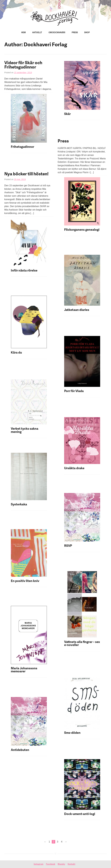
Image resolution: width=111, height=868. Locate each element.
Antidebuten (20, 750)
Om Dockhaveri (57, 33)
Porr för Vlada (74, 391)
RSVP (68, 546)
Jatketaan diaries (77, 310)
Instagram (39, 864)
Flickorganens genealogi (82, 230)
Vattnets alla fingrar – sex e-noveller (82, 644)
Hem (23, 33)
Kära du (16, 353)
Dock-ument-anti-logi (80, 814)
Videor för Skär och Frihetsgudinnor (23, 65)
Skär (67, 114)
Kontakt (71, 864)
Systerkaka (19, 505)
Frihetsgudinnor (22, 147)
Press (75, 33)
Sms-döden (72, 733)
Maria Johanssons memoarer (24, 670)
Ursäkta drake (74, 468)
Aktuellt (37, 33)
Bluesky (61, 864)
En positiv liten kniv (25, 581)
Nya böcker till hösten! (26, 174)
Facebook (51, 864)
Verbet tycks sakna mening (25, 430)
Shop (87, 33)
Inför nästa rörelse (24, 271)
